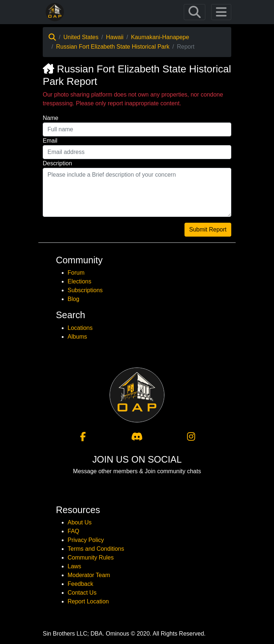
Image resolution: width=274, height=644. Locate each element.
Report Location (88, 601)
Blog (73, 299)
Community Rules (91, 558)
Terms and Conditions (96, 549)
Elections (79, 281)
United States (81, 37)
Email (50, 141)
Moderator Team (89, 575)
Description (57, 163)
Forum (76, 273)
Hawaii (115, 37)
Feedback (80, 584)
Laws (74, 566)
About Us (80, 522)
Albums (77, 337)
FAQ (73, 531)
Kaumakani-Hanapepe (160, 37)
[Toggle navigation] (195, 12)
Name (51, 118)
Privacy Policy (86, 540)
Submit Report (208, 229)
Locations (80, 328)
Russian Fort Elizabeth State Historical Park (113, 47)
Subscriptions (85, 290)
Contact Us (82, 593)
